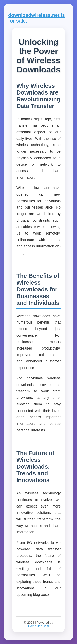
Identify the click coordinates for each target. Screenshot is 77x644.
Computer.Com (38, 626)
